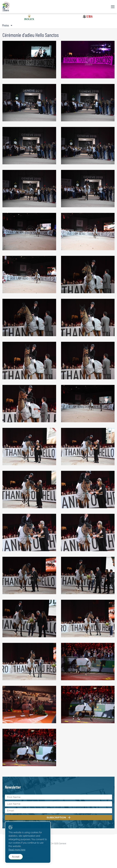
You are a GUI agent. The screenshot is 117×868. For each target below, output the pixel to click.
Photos (6, 25)
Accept (16, 857)
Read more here (17, 850)
